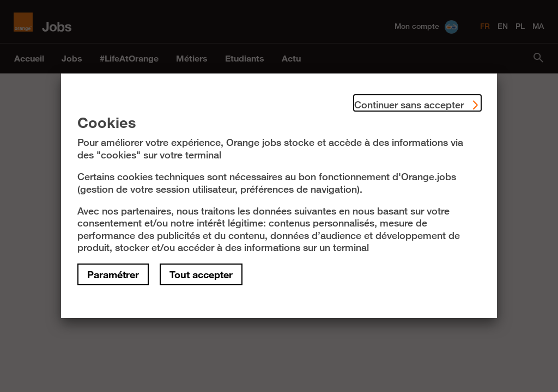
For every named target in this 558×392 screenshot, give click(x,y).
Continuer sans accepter (417, 103)
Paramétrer (113, 274)
